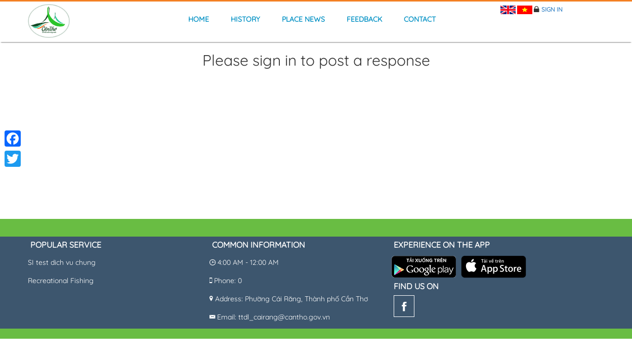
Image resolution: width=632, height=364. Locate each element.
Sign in (552, 9)
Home (199, 19)
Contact (420, 19)
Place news (303, 19)
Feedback (364, 19)
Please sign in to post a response (316, 61)
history (245, 19)
